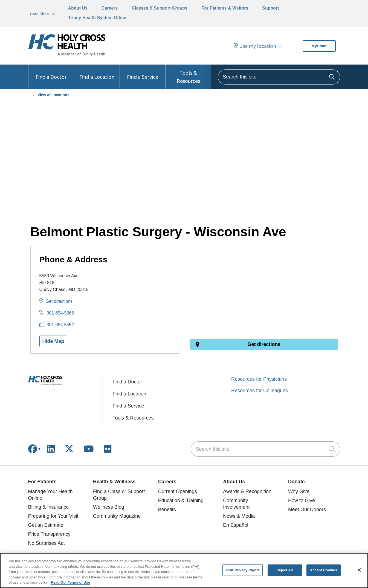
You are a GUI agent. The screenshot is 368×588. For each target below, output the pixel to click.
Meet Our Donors (307, 510)
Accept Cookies (324, 570)
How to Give (302, 500)
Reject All (285, 570)
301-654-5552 (60, 325)
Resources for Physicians (259, 379)
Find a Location (97, 72)
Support (270, 8)
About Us (78, 8)
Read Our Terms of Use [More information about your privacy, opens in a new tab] (71, 582)
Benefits (167, 510)
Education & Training (181, 500)
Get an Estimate (46, 525)
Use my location (255, 46)
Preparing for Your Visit (53, 516)
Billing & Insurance (49, 507)
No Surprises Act (47, 543)
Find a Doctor (51, 72)
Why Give (299, 491)
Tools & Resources (188, 74)
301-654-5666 (60, 313)
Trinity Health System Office (97, 18)
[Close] (359, 570)
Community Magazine (117, 516)
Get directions (59, 301)
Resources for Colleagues (260, 391)
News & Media (239, 516)
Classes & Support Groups (160, 8)
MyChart (319, 46)
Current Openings (178, 491)
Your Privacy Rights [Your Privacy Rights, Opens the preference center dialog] (243, 570)
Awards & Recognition (247, 491)
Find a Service (143, 72)
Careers (110, 8)
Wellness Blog (109, 507)
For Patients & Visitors (225, 8)
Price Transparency (49, 534)
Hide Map (53, 341)
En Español (236, 525)
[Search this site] (279, 77)
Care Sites (39, 14)
